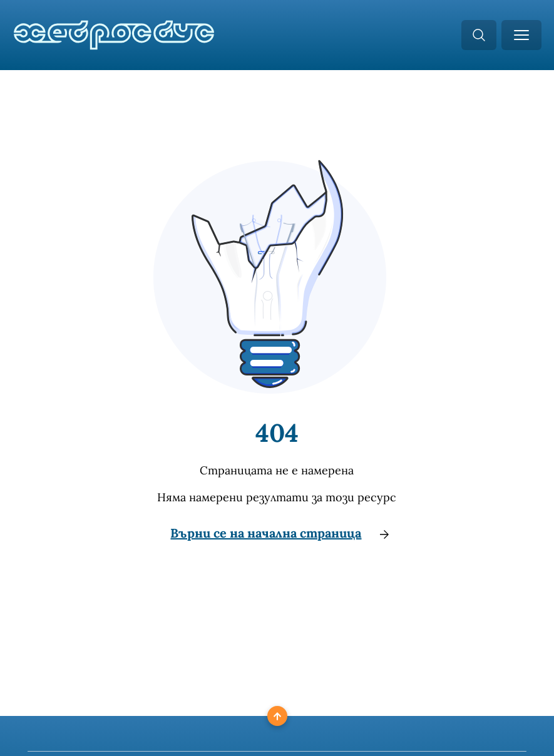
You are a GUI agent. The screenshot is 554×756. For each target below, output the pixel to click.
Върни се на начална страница (283, 533)
